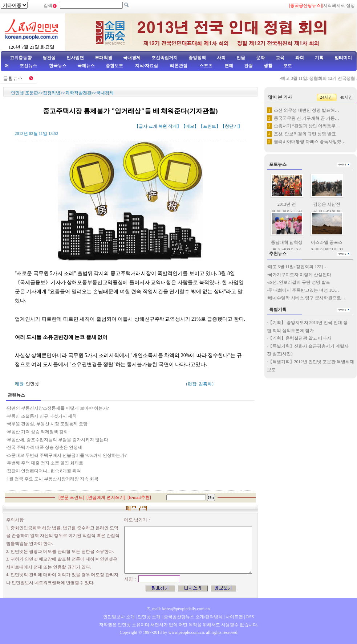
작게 (173, 126)
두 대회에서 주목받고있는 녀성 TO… (304, 290)
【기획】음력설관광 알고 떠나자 (300, 338)
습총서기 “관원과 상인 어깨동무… (307, 126)
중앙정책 (197, 58)
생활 (268, 66)
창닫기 (231, 126)
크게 (153, 126)
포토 (288, 66)
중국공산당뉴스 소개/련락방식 (193, 617)
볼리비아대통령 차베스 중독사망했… (310, 141)
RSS (250, 617)
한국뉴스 (58, 66)
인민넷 (32, 384)
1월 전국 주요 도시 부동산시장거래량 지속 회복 (53, 479)
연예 (228, 66)
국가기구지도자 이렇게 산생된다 (300, 275)
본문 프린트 (71, 497)
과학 (300, 58)
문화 (260, 58)
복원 (163, 126)
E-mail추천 (139, 497)
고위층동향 (21, 58)
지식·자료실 (147, 66)
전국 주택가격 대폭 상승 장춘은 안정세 (45, 447)
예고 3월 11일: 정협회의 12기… (298, 267)
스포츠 (205, 66)
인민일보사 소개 (119, 617)
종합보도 (114, 66)
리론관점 (179, 66)
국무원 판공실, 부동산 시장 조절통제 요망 (47, 424)
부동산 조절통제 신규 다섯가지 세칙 (42, 416)
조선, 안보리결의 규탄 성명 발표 (305, 134)
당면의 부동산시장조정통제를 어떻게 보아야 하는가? (58, 408)
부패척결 (104, 58)
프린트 (210, 126)
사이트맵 (234, 617)
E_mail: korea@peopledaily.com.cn (179, 609)
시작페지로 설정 (339, 5)
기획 (319, 58)
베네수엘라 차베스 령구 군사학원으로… (307, 298)
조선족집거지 (165, 58)
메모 (190, 126)
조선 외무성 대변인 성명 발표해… (307, 110)
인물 (241, 58)
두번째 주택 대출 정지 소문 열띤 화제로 (46, 463)
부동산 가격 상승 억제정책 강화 (37, 432)
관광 (248, 66)
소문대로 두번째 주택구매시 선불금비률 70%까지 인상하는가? (67, 455)
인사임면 (75, 58)
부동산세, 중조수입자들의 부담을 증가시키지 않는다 (58, 440)
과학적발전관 (78, 93)
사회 (221, 58)
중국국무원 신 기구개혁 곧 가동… (307, 118)
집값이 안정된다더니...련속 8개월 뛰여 (44, 471)
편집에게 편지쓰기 (106, 497)
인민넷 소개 (149, 617)
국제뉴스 (86, 66)
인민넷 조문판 (25, 93)
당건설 (49, 58)
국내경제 (132, 58)
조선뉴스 (29, 66)
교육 (280, 58)
